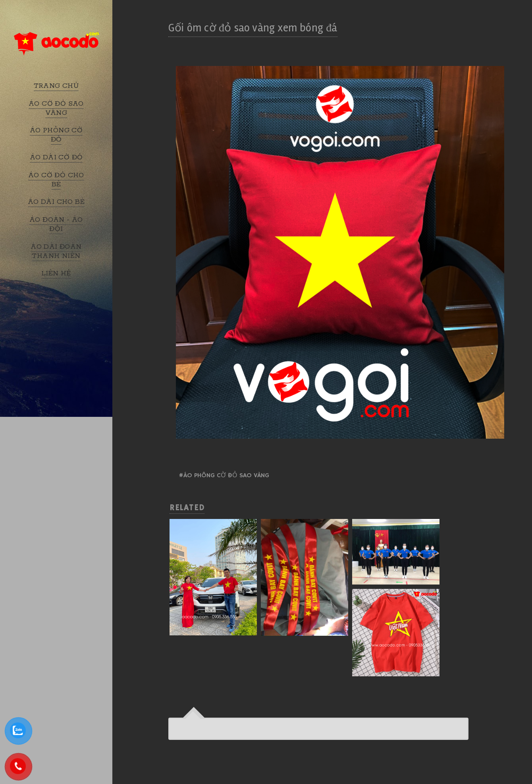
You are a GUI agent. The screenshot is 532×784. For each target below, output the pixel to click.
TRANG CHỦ (56, 86)
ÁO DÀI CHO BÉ (56, 202)
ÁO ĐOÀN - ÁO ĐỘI (56, 224)
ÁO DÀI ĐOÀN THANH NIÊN (56, 251)
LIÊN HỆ (56, 273)
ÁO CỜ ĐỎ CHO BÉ (56, 180)
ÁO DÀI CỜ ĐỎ (56, 157)
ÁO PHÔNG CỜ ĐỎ (56, 135)
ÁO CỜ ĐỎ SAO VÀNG (56, 108)
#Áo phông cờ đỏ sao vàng (224, 476)
